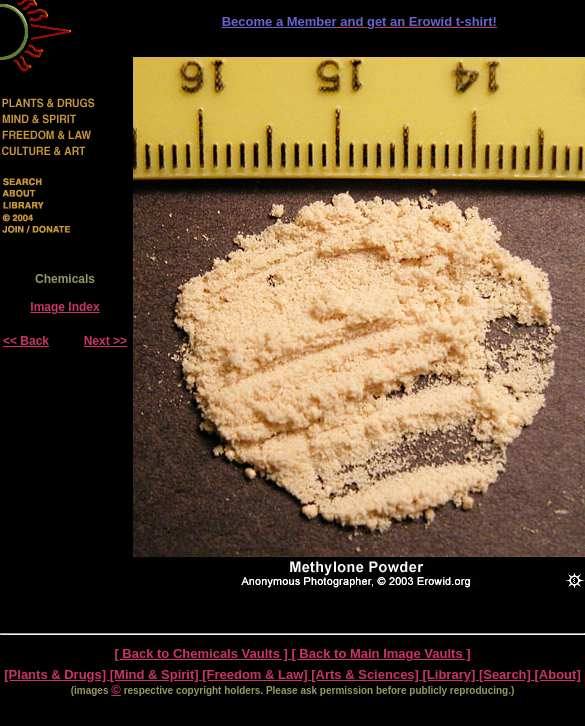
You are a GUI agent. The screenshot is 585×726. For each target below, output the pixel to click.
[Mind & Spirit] (156, 674)
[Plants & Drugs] (56, 674)
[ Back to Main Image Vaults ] (380, 653)
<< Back (26, 341)
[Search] (507, 674)
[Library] (451, 674)
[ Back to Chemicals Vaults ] (202, 653)
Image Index (64, 307)
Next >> (105, 341)
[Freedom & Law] (256, 674)
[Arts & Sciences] (366, 674)
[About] (558, 674)
